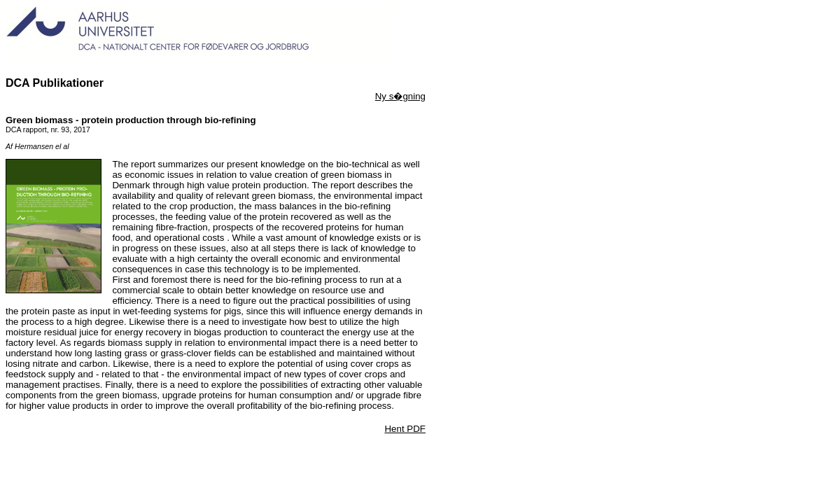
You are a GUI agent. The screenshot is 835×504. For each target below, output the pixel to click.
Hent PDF (405, 429)
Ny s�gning (400, 96)
